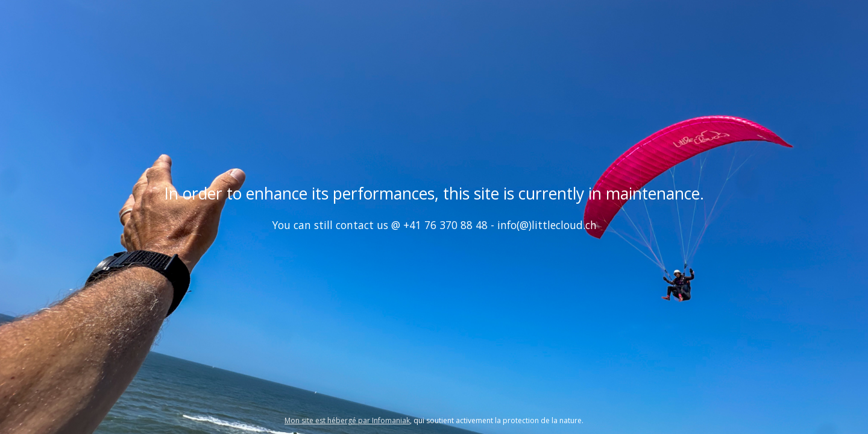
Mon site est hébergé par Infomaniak (347, 420)
